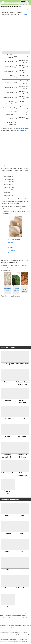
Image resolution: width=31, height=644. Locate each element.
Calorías (10, 242)
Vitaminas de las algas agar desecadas (8, 289)
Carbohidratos (12, 253)
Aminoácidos (12, 250)
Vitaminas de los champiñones (11, 6)
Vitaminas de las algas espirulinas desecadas (16, 289)
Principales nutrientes (14, 239)
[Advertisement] (15, 34)
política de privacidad (17, 642)
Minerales (11, 245)
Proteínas (11, 248)
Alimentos (25, 1)
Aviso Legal (24, 642)
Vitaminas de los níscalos (25, 289)
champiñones (22, 130)
